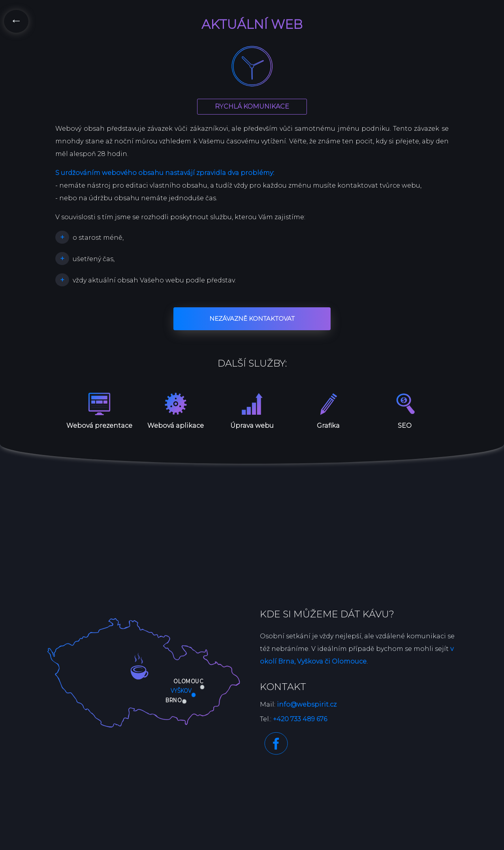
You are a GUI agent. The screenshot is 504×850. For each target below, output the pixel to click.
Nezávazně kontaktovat (252, 319)
